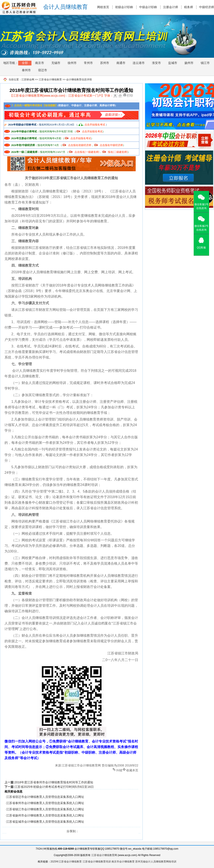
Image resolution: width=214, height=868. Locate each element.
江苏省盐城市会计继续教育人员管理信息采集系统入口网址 (45, 822)
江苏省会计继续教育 (50, 80)
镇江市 (205, 63)
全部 (25, 63)
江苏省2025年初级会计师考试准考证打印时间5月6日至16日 (54, 787)
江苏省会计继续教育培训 (97, 862)
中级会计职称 (148, 7)
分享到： (73, 831)
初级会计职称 (124, 7)
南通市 (121, 63)
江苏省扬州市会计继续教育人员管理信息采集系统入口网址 (45, 815)
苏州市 (105, 63)
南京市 (40, 63)
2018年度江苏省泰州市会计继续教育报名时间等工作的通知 (54, 782)
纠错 (119, 770)
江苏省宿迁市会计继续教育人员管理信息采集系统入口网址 (45, 797)
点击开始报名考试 (95, 125)
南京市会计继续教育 (123, 862)
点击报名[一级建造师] (87, 152)
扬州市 (189, 63)
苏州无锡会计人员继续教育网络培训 (156, 862)
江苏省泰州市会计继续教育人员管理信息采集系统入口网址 (45, 803)
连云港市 (139, 63)
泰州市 (26, 70)
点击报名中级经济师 (111, 145)
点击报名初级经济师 (80, 145)
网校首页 (103, 7)
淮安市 (156, 63)
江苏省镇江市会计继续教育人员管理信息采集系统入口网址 (45, 809)
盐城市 (173, 63)
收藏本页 (132, 770)
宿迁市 (43, 70)
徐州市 (72, 63)
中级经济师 (207, 7)
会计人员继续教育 (65, 7)
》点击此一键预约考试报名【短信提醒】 (31, 105)
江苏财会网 (28, 80)
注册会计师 (171, 7)
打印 (130, 95)
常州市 (88, 63)
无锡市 (56, 63)
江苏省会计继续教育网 (104, 855)
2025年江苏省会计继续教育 (66, 862)
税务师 (189, 7)
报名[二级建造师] (118, 152)
